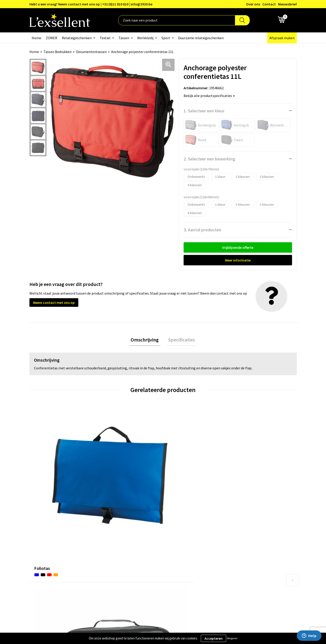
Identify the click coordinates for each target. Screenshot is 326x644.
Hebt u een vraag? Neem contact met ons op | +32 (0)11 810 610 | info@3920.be (91, 4)
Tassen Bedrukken (58, 52)
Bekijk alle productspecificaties (209, 96)
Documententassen (91, 52)
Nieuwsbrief (287, 4)
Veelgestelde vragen (150, 546)
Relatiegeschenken (77, 38)
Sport (166, 38)
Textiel (105, 38)
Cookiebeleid (243, 539)
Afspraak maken (282, 38)
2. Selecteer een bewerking (209, 159)
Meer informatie (238, 260)
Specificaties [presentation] (180, 340)
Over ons (253, 4)
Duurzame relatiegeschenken (201, 38)
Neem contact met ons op (54, 303)
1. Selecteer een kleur (204, 111)
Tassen (124, 38)
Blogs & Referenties (150, 532)
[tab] (146, 340)
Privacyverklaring (247, 532)
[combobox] (177, 20)
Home (36, 38)
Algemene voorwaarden (252, 525)
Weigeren (232, 638)
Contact (269, 4)
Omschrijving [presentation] (146, 340)
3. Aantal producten (203, 230)
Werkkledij (145, 38)
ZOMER (52, 38)
